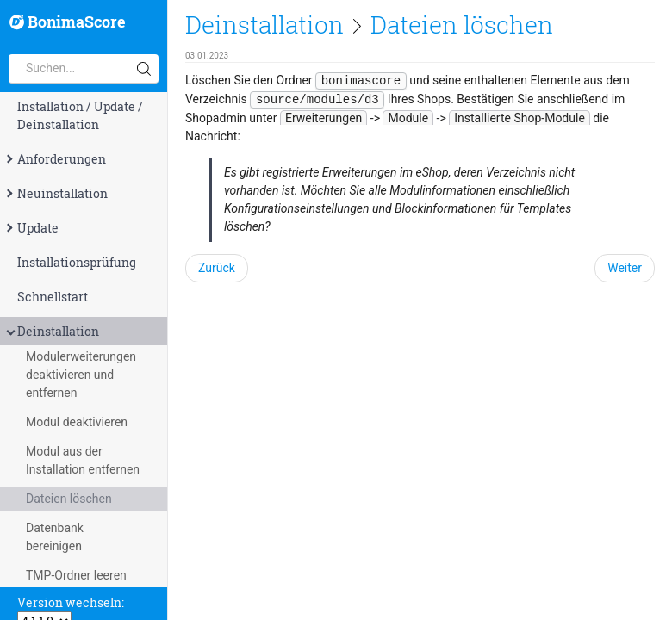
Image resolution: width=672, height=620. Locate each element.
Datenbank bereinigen (55, 537)
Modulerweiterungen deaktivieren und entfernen (81, 375)
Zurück (217, 268)
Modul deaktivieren (77, 422)
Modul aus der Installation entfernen (83, 460)
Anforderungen (55, 159)
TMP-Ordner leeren (76, 575)
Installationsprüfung (77, 262)
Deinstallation (51, 331)
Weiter (625, 268)
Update (31, 228)
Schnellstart (53, 297)
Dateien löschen (69, 499)
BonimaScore (68, 22)
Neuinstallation (56, 193)
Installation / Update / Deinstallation (80, 115)
